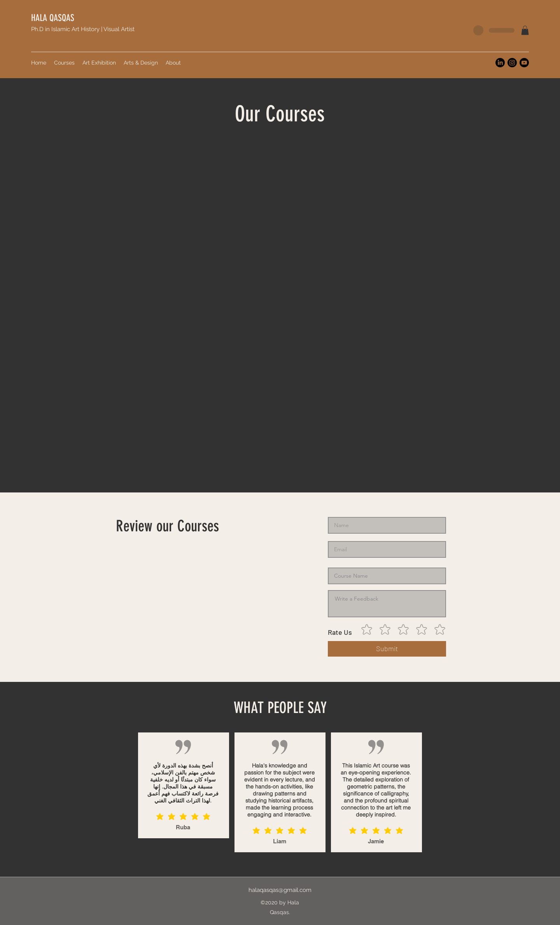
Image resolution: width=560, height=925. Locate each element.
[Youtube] (524, 63)
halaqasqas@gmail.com (280, 890)
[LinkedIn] (500, 63)
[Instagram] (512, 63)
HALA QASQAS (53, 18)
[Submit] (387, 649)
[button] (525, 30)
